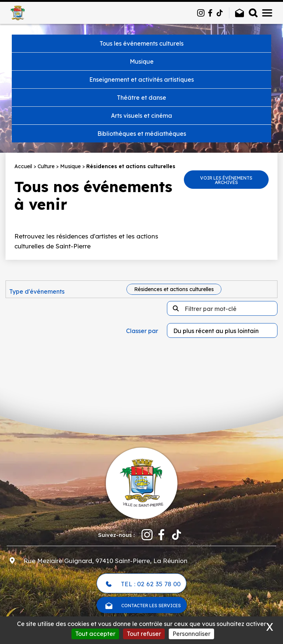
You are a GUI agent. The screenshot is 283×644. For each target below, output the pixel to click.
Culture (46, 166)
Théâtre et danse (141, 98)
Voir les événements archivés (226, 180)
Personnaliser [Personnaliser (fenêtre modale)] (191, 634)
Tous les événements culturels (141, 43)
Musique (142, 61)
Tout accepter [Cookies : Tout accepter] (95, 634)
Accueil (23, 166)
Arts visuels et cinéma (141, 116)
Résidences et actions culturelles (174, 289)
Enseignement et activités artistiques (141, 79)
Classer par (142, 331)
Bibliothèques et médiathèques (142, 134)
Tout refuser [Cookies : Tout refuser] (144, 634)
